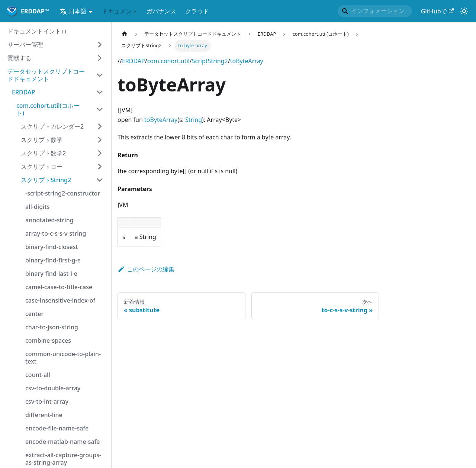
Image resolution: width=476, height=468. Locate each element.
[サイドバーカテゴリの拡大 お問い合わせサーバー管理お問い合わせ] (100, 45)
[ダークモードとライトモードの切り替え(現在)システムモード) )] (464, 11)
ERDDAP (134, 61)
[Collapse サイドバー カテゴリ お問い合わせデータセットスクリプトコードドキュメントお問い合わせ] (100, 75)
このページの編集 (146, 269)
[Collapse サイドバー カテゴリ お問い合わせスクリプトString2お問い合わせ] (100, 180)
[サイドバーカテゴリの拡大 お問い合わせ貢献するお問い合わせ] (100, 58)
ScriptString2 (210, 61)
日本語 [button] (73, 11)
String (194, 120)
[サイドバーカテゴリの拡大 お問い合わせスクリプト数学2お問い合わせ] (100, 153)
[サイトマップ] (125, 34)
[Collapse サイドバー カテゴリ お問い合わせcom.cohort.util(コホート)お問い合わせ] (100, 109)
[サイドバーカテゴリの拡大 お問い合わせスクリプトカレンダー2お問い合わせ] (100, 126)
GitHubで (437, 11)
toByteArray (247, 61)
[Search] (375, 11)
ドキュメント (120, 11)
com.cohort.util (168, 61)
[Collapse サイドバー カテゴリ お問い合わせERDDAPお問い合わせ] (100, 92)
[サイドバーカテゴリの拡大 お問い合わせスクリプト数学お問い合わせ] (100, 140)
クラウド (197, 11)
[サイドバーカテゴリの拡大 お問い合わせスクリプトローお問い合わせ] (100, 167)
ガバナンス (161, 11)
